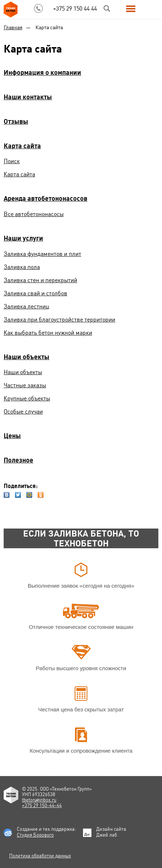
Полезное (18, 460)
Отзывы (16, 121)
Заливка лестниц (26, 306)
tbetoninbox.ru (39, 800)
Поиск (12, 161)
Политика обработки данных (40, 856)
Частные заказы (25, 385)
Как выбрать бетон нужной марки (48, 333)
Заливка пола (22, 267)
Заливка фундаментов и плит (42, 254)
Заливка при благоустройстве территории (59, 320)
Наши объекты (27, 357)
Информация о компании (42, 72)
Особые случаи (23, 412)
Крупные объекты (27, 398)
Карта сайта (22, 146)
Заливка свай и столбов (35, 293)
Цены (12, 436)
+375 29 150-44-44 (42, 805)
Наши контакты (28, 97)
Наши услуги (23, 238)
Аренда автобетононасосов (46, 198)
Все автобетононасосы (34, 214)
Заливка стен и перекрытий (40, 280)
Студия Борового (35, 835)
